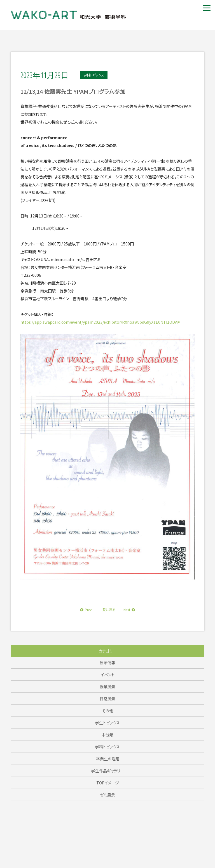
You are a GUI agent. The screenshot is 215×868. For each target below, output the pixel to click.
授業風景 (107, 687)
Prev (86, 610)
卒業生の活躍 (108, 759)
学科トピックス (107, 747)
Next (129, 610)
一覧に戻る (107, 610)
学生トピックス (107, 723)
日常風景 (107, 699)
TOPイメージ (108, 783)
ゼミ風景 (107, 795)
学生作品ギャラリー (108, 771)
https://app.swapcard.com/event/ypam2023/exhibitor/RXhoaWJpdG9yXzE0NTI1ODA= (100, 322)
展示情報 (107, 663)
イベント (108, 675)
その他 (107, 711)
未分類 (107, 735)
